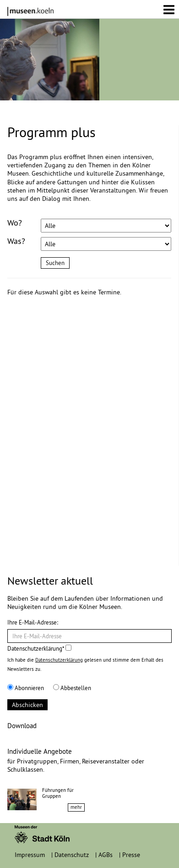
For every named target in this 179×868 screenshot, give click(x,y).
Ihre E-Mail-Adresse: (33, 622)
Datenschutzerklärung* (39, 648)
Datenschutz (72, 855)
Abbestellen (72, 688)
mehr (76, 807)
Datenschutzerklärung (59, 660)
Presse (131, 855)
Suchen (55, 263)
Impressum (30, 855)
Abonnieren (26, 688)
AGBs (106, 855)
